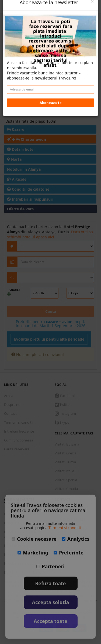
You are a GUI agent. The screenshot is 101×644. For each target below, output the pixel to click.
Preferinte (69, 553)
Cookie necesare (34, 539)
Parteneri (50, 566)
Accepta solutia (51, 602)
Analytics (76, 539)
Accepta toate (50, 621)
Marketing (33, 553)
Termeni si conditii (65, 528)
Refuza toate (51, 583)
